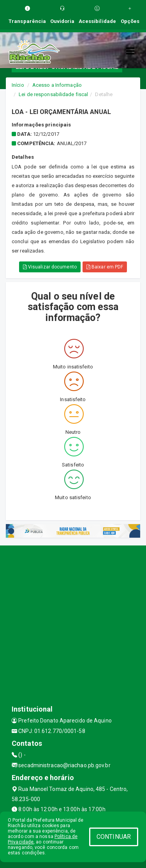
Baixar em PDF (105, 267)
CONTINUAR (114, 837)
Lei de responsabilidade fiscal (53, 94)
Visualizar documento (50, 267)
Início (18, 85)
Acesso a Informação (57, 85)
